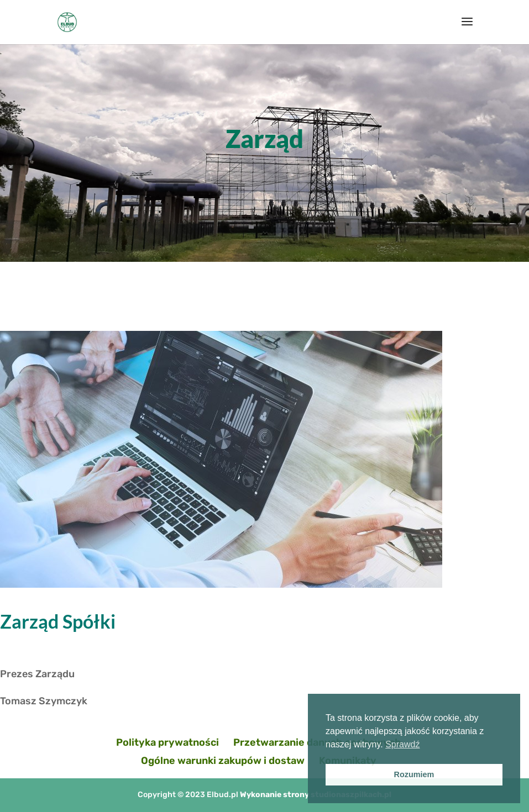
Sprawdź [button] (402, 744)
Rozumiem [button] (414, 774)
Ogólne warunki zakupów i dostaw (223, 761)
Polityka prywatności (167, 742)
